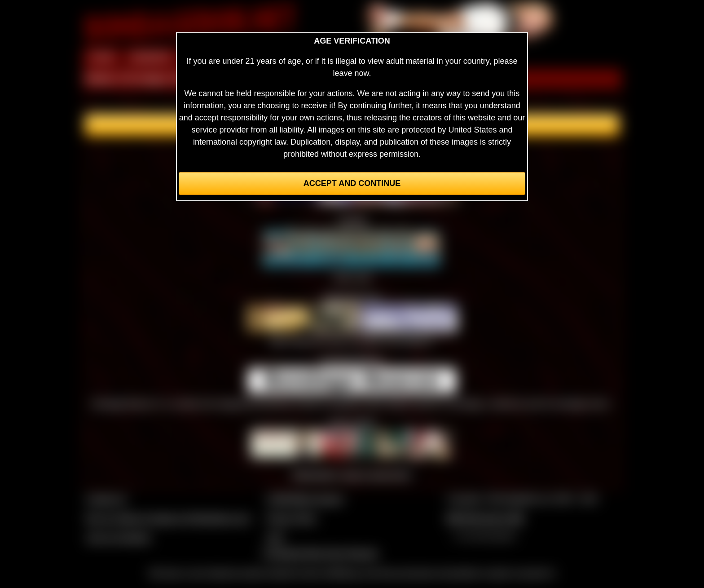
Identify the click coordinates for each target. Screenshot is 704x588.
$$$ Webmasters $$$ (485, 518)
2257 (275, 538)
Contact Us (106, 499)
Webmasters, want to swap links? (352, 475)
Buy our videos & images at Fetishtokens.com (168, 518)
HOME (102, 57)
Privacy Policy (291, 518)
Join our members (119, 538)
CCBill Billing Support (305, 499)
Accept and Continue (352, 183)
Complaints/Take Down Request (320, 553)
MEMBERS (151, 57)
